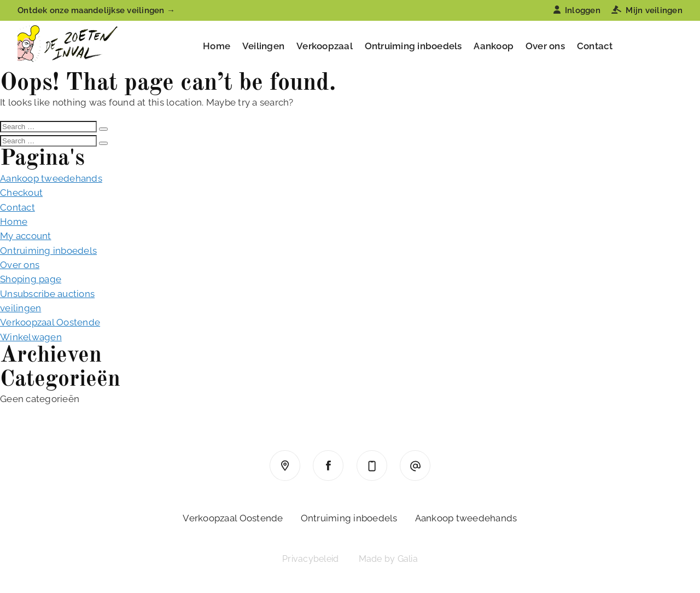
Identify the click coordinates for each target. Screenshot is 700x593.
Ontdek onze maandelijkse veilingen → (96, 10)
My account (26, 236)
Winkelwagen (31, 337)
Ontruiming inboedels (413, 46)
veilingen (21, 308)
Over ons (545, 46)
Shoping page (31, 279)
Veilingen (263, 46)
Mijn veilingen (647, 10)
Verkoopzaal (325, 46)
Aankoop (494, 46)
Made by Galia (388, 559)
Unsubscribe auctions (47, 294)
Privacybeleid (310, 559)
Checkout (21, 193)
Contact (595, 46)
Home (217, 46)
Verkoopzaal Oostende (50, 322)
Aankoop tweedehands (51, 178)
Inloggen (577, 10)
